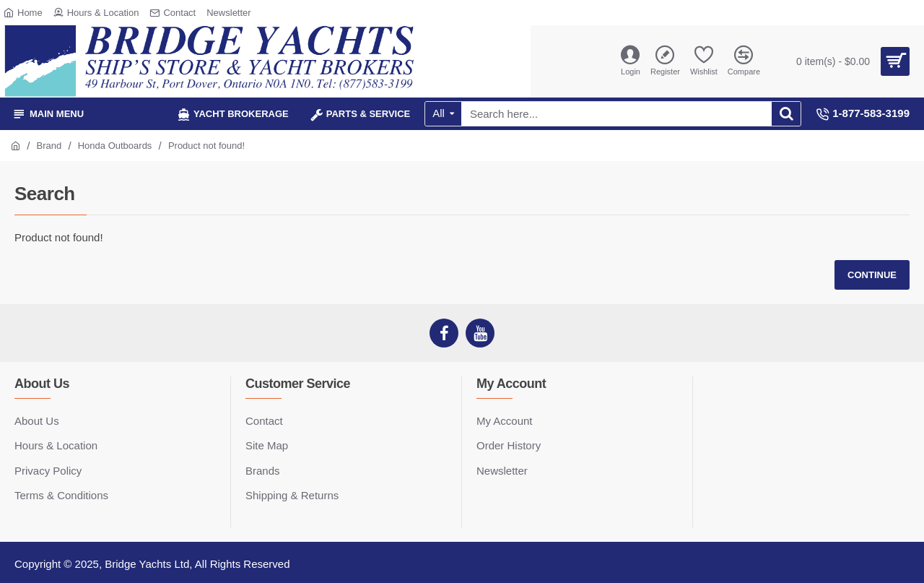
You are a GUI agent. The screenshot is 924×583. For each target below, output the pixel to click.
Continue (872, 275)
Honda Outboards (115, 146)
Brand (49, 146)
